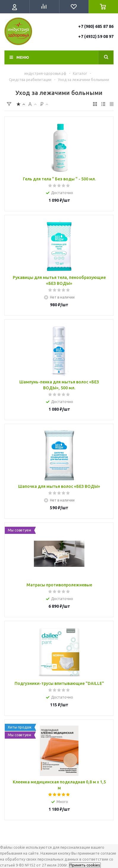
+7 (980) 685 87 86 (96, 26)
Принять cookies (85, 865)
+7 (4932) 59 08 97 (96, 37)
